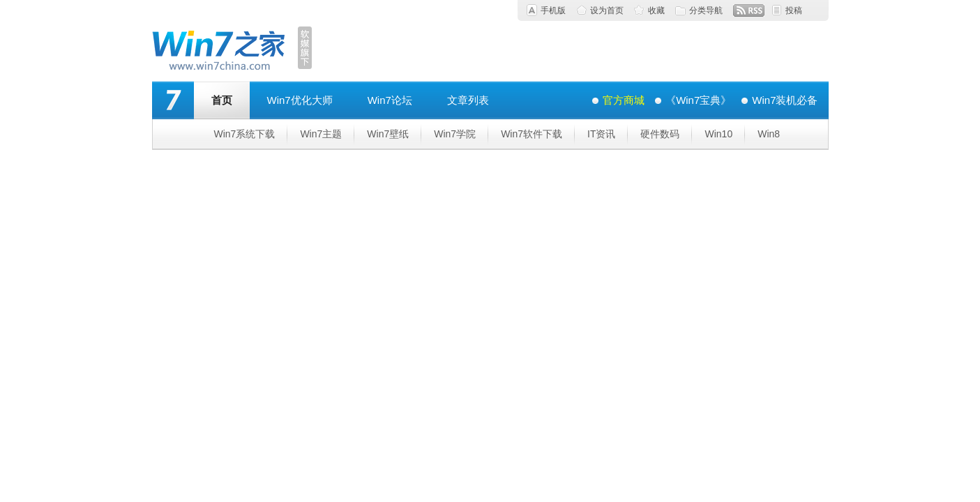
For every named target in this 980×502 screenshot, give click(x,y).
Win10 (718, 134)
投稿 (794, 10)
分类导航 (706, 10)
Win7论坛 (390, 100)
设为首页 (607, 10)
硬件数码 (660, 134)
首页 (222, 100)
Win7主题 (321, 134)
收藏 (656, 10)
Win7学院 (455, 134)
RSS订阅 (749, 10)
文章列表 (468, 100)
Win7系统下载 (245, 134)
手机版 (553, 10)
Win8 (769, 134)
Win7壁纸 (388, 134)
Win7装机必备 (785, 100)
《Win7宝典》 (698, 100)
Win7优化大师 (300, 100)
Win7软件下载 (532, 134)
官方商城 (624, 100)
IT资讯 (601, 134)
